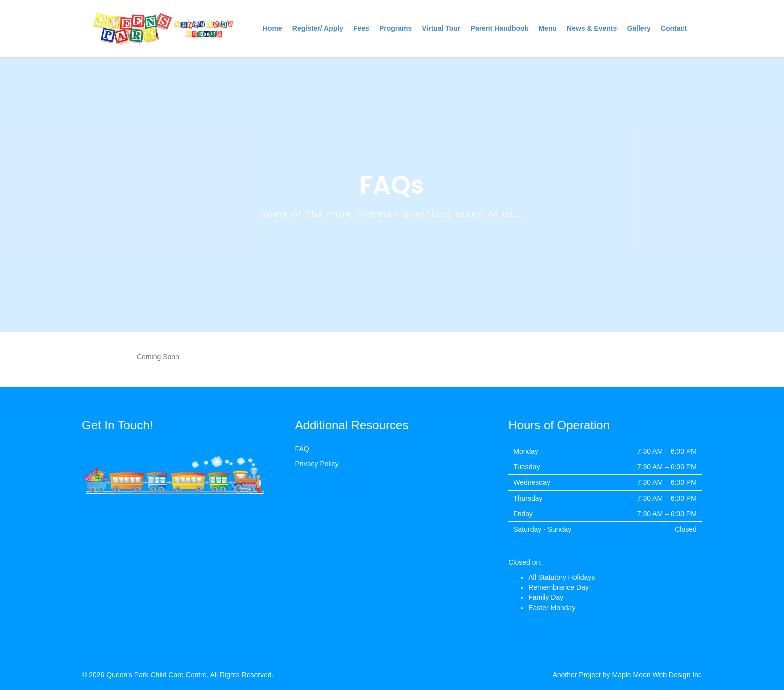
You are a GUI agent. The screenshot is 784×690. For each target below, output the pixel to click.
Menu (548, 28)
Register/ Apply (318, 28)
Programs (396, 28)
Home (273, 28)
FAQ (302, 449)
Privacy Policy (317, 464)
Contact (674, 28)
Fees (361, 28)
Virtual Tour (441, 28)
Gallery (639, 28)
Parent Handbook (500, 28)
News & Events (592, 28)
